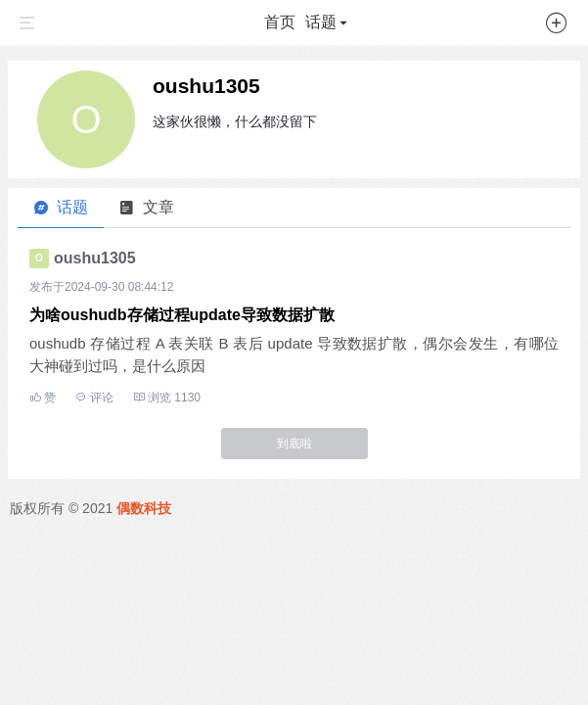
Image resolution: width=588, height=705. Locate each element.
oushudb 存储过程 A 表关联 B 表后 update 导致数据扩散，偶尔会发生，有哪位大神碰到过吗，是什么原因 (294, 354)
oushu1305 (206, 86)
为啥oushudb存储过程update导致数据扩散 (182, 315)
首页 (280, 22)
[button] (557, 26)
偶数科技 (144, 508)
